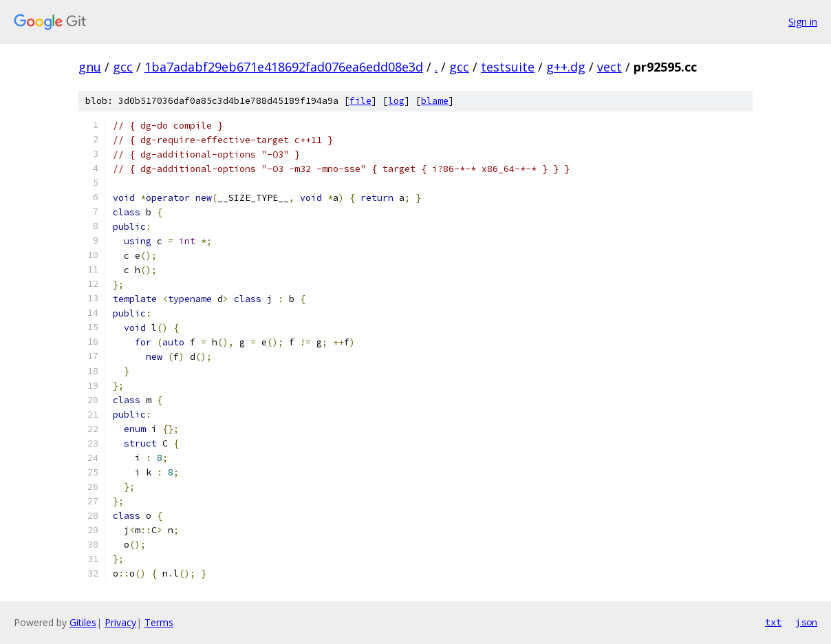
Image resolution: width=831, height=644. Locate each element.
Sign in (803, 22)
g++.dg (566, 67)
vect (609, 67)
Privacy (120, 622)
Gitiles (83, 622)
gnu (90, 67)
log (396, 101)
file (360, 101)
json (806, 622)
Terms (159, 622)
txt (773, 622)
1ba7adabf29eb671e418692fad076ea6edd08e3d (284, 67)
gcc (123, 67)
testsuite (508, 67)
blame (435, 101)
